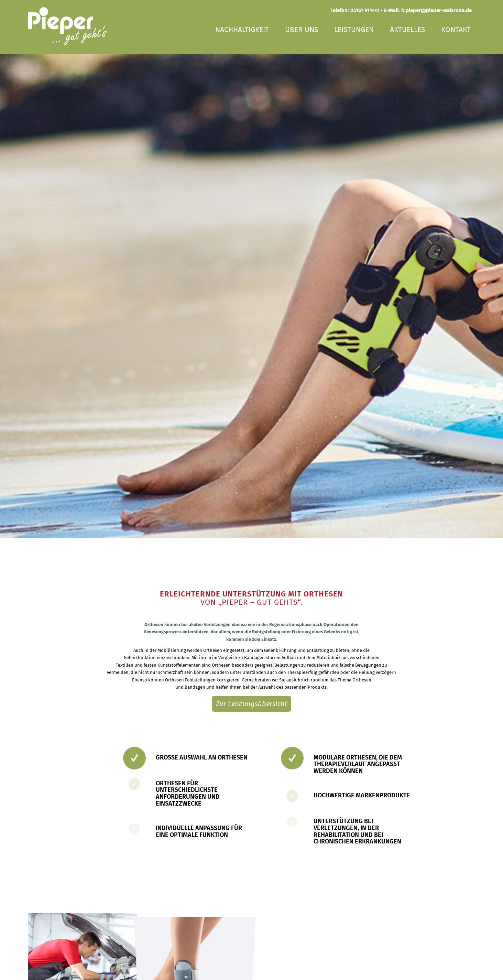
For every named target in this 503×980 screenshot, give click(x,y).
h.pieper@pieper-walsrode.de (436, 10)
